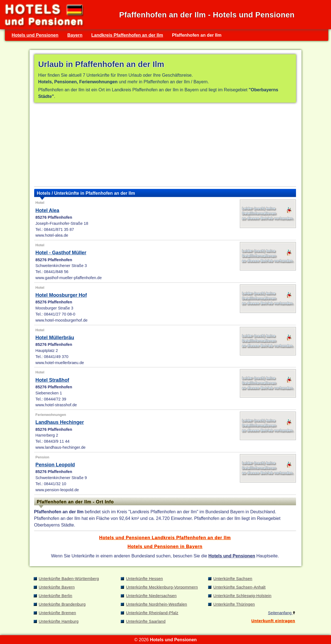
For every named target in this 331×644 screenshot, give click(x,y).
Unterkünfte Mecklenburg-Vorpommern (162, 587)
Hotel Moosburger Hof (61, 295)
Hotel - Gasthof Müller (61, 253)
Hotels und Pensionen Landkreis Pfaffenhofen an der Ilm (165, 538)
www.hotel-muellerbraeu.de (60, 363)
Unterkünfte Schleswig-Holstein (242, 596)
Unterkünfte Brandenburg (62, 604)
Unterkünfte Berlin (56, 596)
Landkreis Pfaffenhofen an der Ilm (127, 35)
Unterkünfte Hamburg (59, 621)
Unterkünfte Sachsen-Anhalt (239, 587)
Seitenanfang (282, 613)
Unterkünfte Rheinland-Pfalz (152, 613)
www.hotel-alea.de (52, 235)
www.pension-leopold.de (57, 490)
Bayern (75, 35)
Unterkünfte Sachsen (233, 579)
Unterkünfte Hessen (144, 579)
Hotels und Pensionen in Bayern (165, 546)
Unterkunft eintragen (273, 621)
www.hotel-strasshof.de (56, 405)
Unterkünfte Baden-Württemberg (69, 579)
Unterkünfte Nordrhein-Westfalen (156, 604)
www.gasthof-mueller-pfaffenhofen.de (69, 278)
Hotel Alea (47, 210)
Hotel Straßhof (52, 380)
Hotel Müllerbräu (55, 338)
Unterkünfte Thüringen (234, 604)
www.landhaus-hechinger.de (61, 447)
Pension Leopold (55, 465)
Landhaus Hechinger (60, 422)
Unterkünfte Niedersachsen (151, 596)
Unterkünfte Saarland (146, 621)
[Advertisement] (165, 146)
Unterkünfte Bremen (57, 613)
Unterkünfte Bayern (57, 587)
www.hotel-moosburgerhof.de (62, 320)
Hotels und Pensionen (35, 35)
